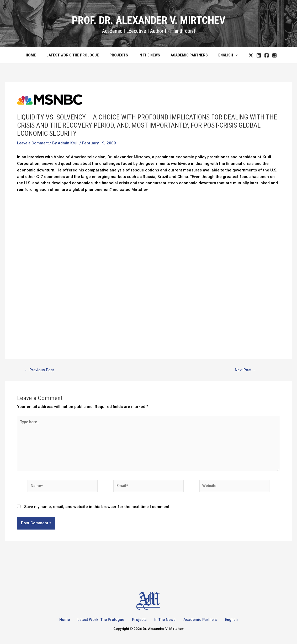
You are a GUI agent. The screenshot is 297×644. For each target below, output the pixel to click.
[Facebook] (259, 55)
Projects (120, 55)
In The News (148, 55)
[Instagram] (267, 55)
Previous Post (40, 370)
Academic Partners (185, 55)
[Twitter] (243, 55)
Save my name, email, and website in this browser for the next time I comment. (97, 510)
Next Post (246, 370)
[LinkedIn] (251, 55)
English (219, 55)
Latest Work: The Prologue (77, 55)
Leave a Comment (34, 143)
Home (37, 55)
